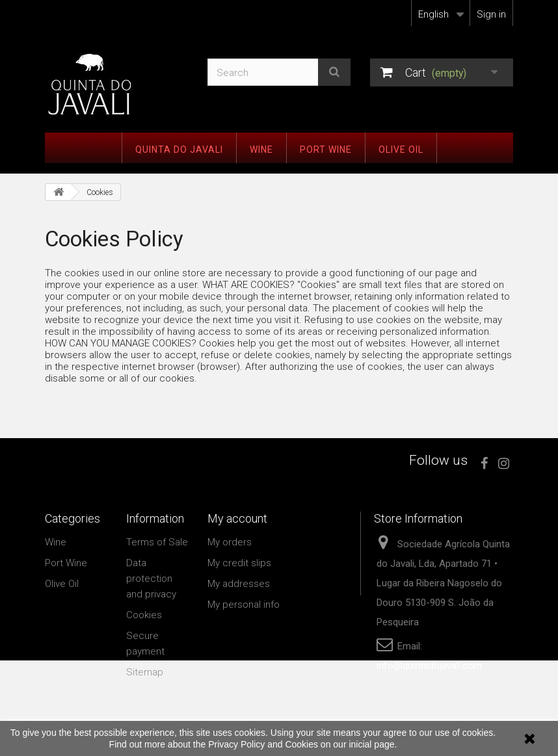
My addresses (239, 584)
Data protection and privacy (151, 579)
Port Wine (326, 150)
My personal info (244, 605)
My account (237, 518)
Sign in (491, 14)
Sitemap (145, 672)
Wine (261, 150)
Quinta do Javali (179, 150)
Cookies (144, 615)
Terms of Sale (157, 542)
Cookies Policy (114, 239)
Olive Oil (401, 150)
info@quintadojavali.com (429, 666)
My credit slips (239, 563)
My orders (230, 542)
